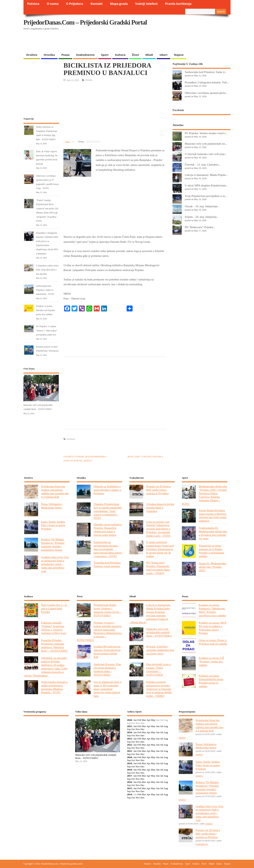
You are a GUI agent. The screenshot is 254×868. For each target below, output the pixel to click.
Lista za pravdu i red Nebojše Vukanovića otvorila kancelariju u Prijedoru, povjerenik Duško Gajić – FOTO (158, 529)
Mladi (149, 55)
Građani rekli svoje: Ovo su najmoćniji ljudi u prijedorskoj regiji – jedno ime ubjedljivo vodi (55, 564)
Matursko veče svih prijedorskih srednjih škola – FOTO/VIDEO (159, 632)
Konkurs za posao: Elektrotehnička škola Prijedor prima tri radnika (211, 681)
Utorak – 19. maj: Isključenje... (202, 206)
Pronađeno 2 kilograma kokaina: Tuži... (207, 82)
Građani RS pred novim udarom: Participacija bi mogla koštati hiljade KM (107, 652)
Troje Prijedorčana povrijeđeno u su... (206, 196)
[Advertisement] (159, 42)
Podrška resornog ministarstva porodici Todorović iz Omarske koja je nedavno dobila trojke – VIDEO (159, 689)
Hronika (49, 55)
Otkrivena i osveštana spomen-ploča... (206, 93)
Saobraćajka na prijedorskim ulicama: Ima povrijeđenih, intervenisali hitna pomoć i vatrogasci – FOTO (108, 549)
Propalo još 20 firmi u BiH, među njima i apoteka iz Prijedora (159, 490)
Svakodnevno (85, 55)
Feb (139, 720)
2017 (129, 776)
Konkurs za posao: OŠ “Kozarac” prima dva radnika (211, 661)
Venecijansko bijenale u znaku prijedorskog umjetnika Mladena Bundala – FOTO (54, 687)
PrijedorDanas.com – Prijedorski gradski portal (85, 22)
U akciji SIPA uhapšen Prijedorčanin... (206, 185)
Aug (166, 726)
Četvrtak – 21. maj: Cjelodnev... (203, 164)
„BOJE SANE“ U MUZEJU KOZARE (144, 457)
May (153, 720)
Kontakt (97, 4)
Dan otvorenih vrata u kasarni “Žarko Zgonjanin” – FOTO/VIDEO (159, 669)
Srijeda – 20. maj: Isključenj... (202, 217)
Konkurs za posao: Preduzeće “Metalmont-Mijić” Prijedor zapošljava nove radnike (212, 610)
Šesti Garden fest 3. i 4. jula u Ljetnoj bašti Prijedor (54, 608)
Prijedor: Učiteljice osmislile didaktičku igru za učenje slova (160, 650)
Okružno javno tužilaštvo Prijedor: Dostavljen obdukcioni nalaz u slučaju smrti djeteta (108, 530)
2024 (129, 732)
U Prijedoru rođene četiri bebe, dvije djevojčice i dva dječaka (47, 270)
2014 (129, 794)
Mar (144, 720)
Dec (143, 729)
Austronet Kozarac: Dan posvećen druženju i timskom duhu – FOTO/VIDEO (107, 669)
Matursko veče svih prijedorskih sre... (206, 144)
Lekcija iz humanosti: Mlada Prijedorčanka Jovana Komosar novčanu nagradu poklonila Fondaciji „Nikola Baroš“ (150, 614)
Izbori (163, 55)
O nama (53, 4)
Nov (138, 729)
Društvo (32, 55)
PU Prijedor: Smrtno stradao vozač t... (206, 133)
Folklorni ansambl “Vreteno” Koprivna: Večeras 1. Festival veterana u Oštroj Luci (54, 628)
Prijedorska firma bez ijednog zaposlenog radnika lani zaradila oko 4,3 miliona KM (55, 492)
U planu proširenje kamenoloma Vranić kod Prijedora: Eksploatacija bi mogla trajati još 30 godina (160, 549)
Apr (148, 720)
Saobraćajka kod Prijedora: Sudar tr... (206, 72)
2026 (129, 720)
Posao (66, 55)
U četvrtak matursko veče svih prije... (206, 154)
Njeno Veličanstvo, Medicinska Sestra (52, 506)
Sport (105, 55)
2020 (129, 757)
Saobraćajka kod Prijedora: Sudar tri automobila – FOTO (45, 290)
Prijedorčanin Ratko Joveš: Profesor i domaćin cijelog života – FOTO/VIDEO (107, 610)
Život (136, 55)
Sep (129, 729)
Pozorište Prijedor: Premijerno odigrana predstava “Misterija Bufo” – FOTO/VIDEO (54, 645)
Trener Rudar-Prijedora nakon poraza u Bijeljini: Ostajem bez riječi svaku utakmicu (213, 516)
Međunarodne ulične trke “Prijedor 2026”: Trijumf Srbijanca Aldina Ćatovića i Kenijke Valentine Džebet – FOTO (204, 495)
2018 (129, 770)
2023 (129, 739)
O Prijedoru (74, 4)
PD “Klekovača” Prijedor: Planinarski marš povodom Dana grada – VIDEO (158, 568)
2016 (129, 782)
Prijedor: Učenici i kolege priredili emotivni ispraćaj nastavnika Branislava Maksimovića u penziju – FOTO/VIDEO (99, 631)
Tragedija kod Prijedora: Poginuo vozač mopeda (107, 564)
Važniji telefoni (147, 4)
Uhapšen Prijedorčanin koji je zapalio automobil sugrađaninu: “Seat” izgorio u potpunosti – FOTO (107, 511)
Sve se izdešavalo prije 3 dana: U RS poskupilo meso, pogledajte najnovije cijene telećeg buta (107, 689)
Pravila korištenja (178, 4)
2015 (129, 788)
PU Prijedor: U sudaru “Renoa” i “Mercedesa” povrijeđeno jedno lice (47, 331)
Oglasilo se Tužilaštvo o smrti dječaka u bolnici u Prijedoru (107, 490)
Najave (179, 55)
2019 (129, 763)
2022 (129, 745)
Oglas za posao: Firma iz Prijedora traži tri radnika (213, 642)
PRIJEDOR (46, 732)
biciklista (71, 439)
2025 (129, 726)
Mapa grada (119, 4)
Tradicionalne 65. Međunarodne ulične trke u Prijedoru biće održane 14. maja (213, 533)
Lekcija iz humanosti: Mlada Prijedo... (206, 175)
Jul (162, 726)
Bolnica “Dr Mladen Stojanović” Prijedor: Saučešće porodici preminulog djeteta (53, 545)
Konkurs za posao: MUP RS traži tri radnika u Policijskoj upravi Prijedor (213, 628)
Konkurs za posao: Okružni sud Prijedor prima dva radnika (45, 310)
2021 (129, 751)
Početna (33, 4)
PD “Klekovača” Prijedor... (200, 227)
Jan (135, 720)
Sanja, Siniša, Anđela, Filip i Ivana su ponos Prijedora (53, 525)
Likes (70, 141)
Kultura (120, 55)
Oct (133, 729)
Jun (158, 726)
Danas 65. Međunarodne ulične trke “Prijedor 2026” (212, 567)
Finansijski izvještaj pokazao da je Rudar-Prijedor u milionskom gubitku (211, 551)
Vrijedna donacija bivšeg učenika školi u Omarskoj (160, 508)
